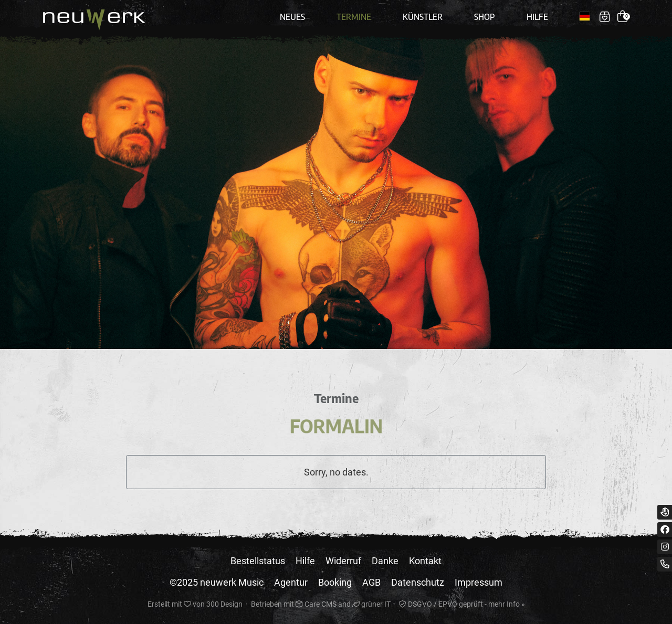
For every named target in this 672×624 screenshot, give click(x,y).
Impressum (479, 582)
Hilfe (537, 17)
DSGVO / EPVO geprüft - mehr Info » (462, 604)
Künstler (423, 17)
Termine (354, 17)
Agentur (291, 582)
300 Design (224, 604)
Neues (292, 17)
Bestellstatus (258, 561)
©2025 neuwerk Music (217, 582)
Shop (485, 17)
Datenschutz (418, 582)
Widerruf (343, 561)
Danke (385, 561)
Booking (335, 582)
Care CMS (316, 604)
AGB (371, 582)
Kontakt (425, 561)
